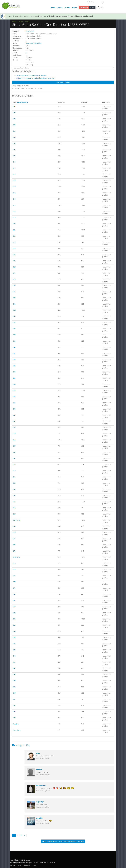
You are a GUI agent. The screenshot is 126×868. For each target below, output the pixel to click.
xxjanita (39, 769)
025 (14, 255)
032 (14, 298)
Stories (27, 21)
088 (14, 644)
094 (14, 681)
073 (14, 551)
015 (14, 193)
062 (14, 483)
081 (14, 600)
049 (14, 403)
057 (14, 452)
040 (14, 347)
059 (14, 464)
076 (14, 569)
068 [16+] (16, 520)
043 (14, 366)
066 (14, 508)
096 (14, 693)
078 (14, 582)
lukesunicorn (41, 786)
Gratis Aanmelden (63, 82)
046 (14, 384)
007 (14, 143)
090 (14, 656)
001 (14, 106)
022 (14, 236)
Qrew (8, 16)
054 (14, 434)
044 (14, 372)
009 (14, 156)
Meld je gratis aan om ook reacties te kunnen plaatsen (63, 841)
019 (14, 217)
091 (14, 662)
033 (14, 304)
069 (14, 526)
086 (14, 631)
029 (14, 279)
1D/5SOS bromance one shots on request (31, 75)
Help (19, 865)
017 (14, 205)
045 (14, 378)
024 (14, 248)
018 (14, 211)
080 (14, 594)
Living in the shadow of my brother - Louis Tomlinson (36, 78)
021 (14, 230)
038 (14, 335)
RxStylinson (30, 31)
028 (14, 273)
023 (14, 242)
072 (14, 545)
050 (14, 409)
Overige (75, 7)
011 (14, 168)
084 (14, 619)
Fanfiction (29, 43)
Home (53, 7)
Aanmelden (84, 7)
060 (14, 471)
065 (14, 502)
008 (14, 150)
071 (14, 539)
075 (14, 563)
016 (14, 199)
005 (14, 131)
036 (14, 322)
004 (14, 125)
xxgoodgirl (40, 802)
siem (38, 753)
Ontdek (60, 7)
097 (14, 699)
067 (14, 514)
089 (14, 650)
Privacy (34, 865)
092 (14, 668)
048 (14, 397)
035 (14, 316)
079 (14, 588)
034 (14, 310)
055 (14, 440)
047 (14, 390)
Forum (67, 7)
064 (14, 495)
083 (14, 613)
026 (14, 261)
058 (14, 458)
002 (14, 113)
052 (14, 421)
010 (14, 162)
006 (14, 137)
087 (14, 637)
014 (14, 187)
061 (14, 477)
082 (14, 607)
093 (14, 674)
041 (14, 353)
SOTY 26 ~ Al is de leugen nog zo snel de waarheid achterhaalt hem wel (65, 16)
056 (14, 446)
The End (16, 724)
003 (14, 119)
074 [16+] (16, 557)
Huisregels (26, 865)
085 (14, 625)
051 (14, 415)
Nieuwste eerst (22, 102)
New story (17, 730)
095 (14, 687)
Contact (13, 865)
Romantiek (37, 43)
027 (14, 267)
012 (14, 174)
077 (14, 576)
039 (14, 341)
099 (14, 712)
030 (14, 285)
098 (14, 705)
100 (14, 718)
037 (14, 329)
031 (14, 292)
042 (14, 360)
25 (27, 53)
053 (14, 427)
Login (92, 7)
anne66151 (40, 818)
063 (14, 489)
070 (14, 532)
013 (14, 180)
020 (14, 224)
